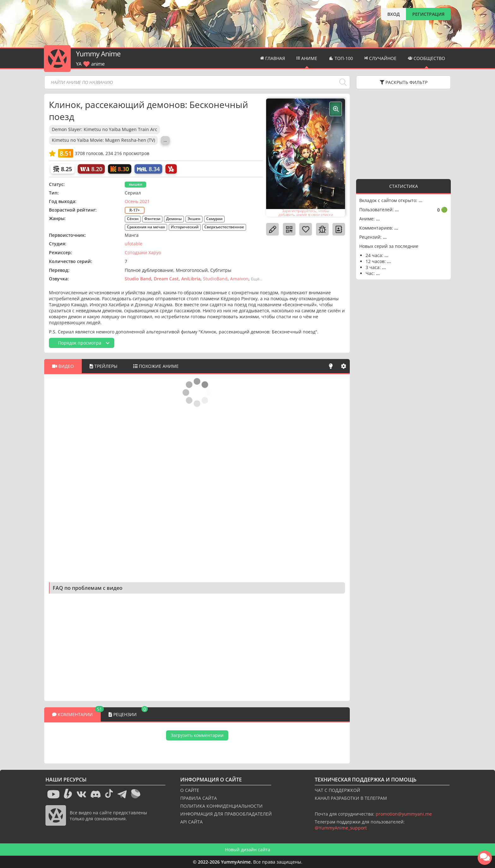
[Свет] (331, 366)
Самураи (214, 219)
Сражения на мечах (146, 227)
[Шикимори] (63, 169)
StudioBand (215, 279)
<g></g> (403, 133)
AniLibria (191, 279)
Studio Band (138, 279)
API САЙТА (191, 822)
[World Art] (91, 169)
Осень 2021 (137, 201)
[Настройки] (343, 366)
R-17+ (135, 210)
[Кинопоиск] (120, 169)
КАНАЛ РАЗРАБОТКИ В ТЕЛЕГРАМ (351, 798)
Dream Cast (166, 279)
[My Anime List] (148, 169)
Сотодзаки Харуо (143, 252)
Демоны (174, 219)
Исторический (185, 227)
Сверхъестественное (224, 227)
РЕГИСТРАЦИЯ (428, 14)
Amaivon (239, 279)
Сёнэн (133, 219)
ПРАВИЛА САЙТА (199, 798)
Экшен (194, 219)
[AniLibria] (171, 169)
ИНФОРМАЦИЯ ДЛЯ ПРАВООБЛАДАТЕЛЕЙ (226, 814)
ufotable (134, 244)
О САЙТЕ (190, 790)
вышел (135, 184)
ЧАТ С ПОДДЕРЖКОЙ (337, 790)
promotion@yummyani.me (404, 814)
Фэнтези (152, 219)
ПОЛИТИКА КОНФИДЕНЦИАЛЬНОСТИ (221, 806)
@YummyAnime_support (341, 828)
